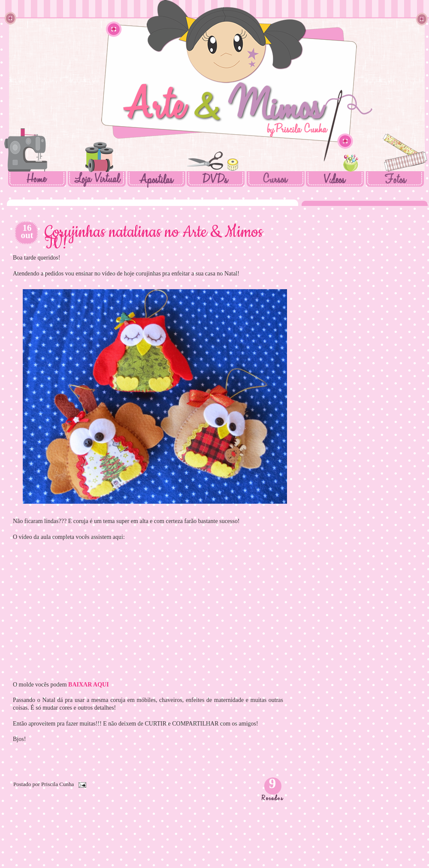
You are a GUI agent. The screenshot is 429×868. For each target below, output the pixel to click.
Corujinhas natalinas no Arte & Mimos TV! (154, 238)
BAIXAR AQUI (89, 685)
